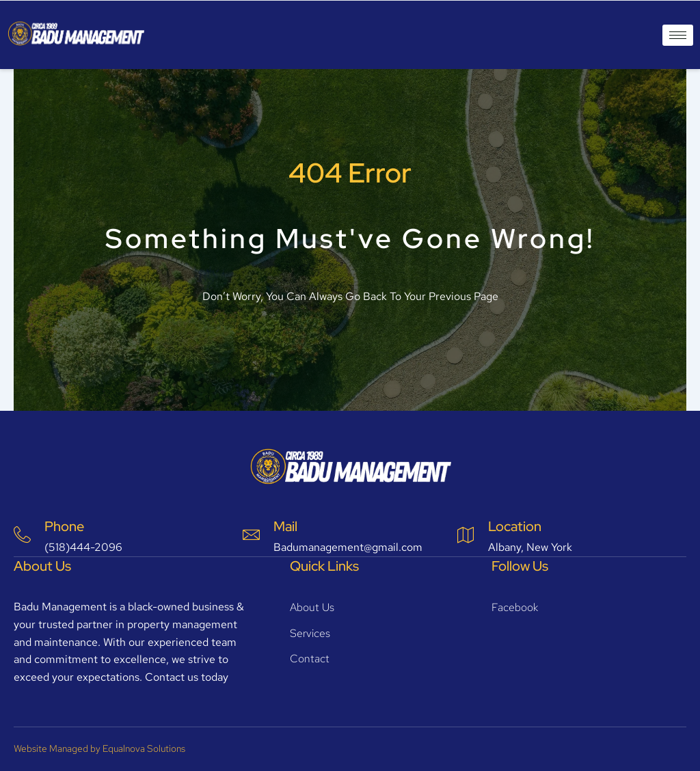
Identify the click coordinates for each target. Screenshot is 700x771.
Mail (285, 526)
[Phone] (22, 535)
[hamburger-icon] (678, 35)
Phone (64, 526)
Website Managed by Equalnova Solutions (99, 748)
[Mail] (251, 535)
